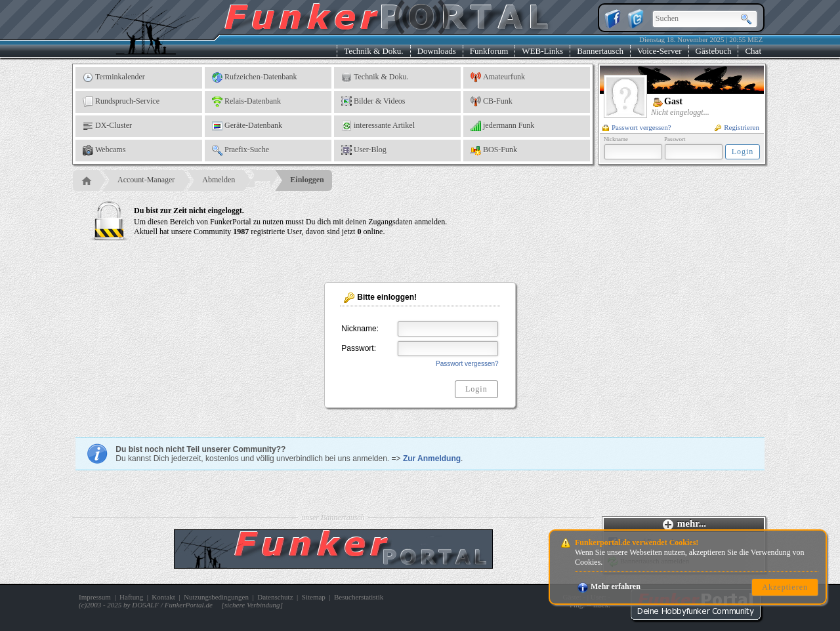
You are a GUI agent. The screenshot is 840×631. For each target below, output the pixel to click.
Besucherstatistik (359, 597)
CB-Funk (492, 102)
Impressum (95, 597)
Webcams (104, 150)
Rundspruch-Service (121, 102)
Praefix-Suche (241, 150)
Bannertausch (600, 51)
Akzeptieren (785, 587)
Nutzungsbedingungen (216, 597)
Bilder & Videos (373, 102)
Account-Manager (146, 180)
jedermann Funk (502, 126)
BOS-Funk (494, 150)
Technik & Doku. (373, 51)
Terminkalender (114, 77)
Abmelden (219, 180)
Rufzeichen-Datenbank (255, 77)
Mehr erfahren (609, 586)
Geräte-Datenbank (247, 126)
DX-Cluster (107, 126)
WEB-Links (542, 51)
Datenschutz (275, 597)
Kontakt (163, 597)
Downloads (437, 51)
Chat (753, 51)
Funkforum (489, 51)
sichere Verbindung (252, 605)
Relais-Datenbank (246, 102)
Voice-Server (660, 51)
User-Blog (364, 150)
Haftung (131, 597)
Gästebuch (714, 51)
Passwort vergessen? (637, 127)
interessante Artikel (378, 126)
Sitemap (314, 597)
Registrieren (737, 127)
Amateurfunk (498, 77)
